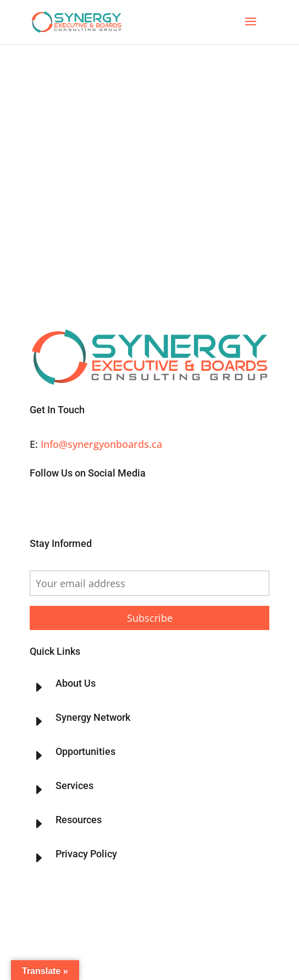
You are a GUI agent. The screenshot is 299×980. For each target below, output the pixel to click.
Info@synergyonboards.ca (101, 444)
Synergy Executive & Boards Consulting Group (111, 908)
